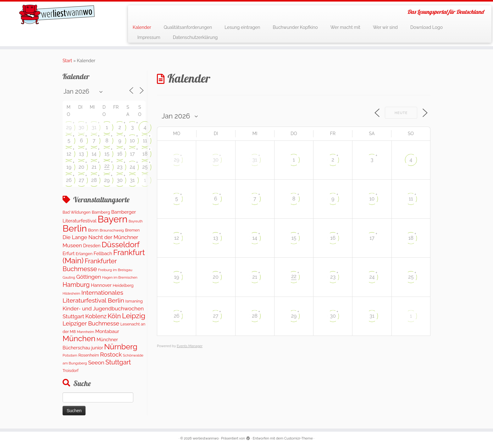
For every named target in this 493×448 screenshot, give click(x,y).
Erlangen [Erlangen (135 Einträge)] (84, 254)
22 (107, 166)
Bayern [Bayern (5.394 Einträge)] (112, 219)
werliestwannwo (206, 438)
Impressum (149, 37)
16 (120, 154)
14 (94, 154)
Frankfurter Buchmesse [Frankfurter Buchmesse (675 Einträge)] (90, 265)
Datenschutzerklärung (195, 37)
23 (120, 167)
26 (69, 180)
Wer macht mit (345, 27)
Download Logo (427, 27)
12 (69, 154)
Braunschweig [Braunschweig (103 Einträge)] (112, 230)
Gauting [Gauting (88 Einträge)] (69, 278)
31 (94, 127)
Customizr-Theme (299, 438)
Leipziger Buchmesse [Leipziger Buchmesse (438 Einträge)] (91, 323)
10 (133, 141)
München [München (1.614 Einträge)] (79, 339)
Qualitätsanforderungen (188, 27)
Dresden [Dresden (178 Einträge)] (92, 246)
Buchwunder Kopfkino (295, 27)
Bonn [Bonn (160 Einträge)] (93, 230)
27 (82, 180)
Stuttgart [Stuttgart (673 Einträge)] (118, 362)
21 (94, 167)
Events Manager (190, 346)
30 (81, 127)
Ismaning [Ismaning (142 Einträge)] (134, 301)
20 (81, 167)
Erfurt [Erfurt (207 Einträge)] (69, 253)
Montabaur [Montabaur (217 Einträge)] (107, 331)
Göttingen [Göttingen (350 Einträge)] (89, 277)
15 (107, 154)
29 (69, 127)
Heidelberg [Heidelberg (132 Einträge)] (123, 285)
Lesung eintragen (242, 27)
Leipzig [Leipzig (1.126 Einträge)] (134, 316)
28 (94, 180)
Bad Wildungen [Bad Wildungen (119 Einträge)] (77, 212)
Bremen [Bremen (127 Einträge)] (133, 230)
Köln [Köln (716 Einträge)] (114, 316)
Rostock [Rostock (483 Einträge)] (111, 355)
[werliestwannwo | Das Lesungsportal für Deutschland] (57, 14)
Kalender (142, 27)
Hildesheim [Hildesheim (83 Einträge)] (71, 294)
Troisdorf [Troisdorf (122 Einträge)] (71, 371)
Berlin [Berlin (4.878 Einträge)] (75, 228)
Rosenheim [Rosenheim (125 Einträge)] (89, 355)
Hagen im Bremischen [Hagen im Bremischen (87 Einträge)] (120, 278)
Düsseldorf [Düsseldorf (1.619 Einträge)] (121, 245)
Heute (401, 113)
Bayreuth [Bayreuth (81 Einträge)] (136, 221)
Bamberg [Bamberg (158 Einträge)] (101, 212)
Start (67, 61)
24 (132, 167)
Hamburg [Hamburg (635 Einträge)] (76, 285)
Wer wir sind (385, 27)
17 (132, 154)
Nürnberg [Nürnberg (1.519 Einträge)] (121, 347)
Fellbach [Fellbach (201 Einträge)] (103, 253)
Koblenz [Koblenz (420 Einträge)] (96, 316)
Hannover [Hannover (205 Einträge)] (101, 285)
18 (145, 154)
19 (69, 167)
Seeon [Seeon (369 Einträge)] (96, 363)
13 (81, 154)
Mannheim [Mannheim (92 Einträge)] (85, 332)
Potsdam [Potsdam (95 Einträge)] (70, 355)
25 (145, 167)
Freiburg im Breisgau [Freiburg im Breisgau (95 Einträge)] (115, 270)
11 (145, 141)
